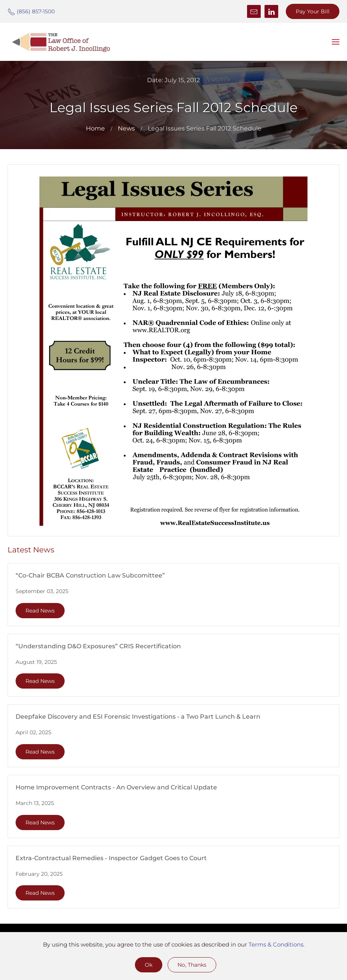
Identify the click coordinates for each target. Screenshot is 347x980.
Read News (40, 611)
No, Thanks (192, 965)
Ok (149, 965)
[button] (336, 42)
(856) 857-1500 (31, 11)
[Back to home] (61, 42)
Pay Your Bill (313, 11)
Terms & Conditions (276, 944)
